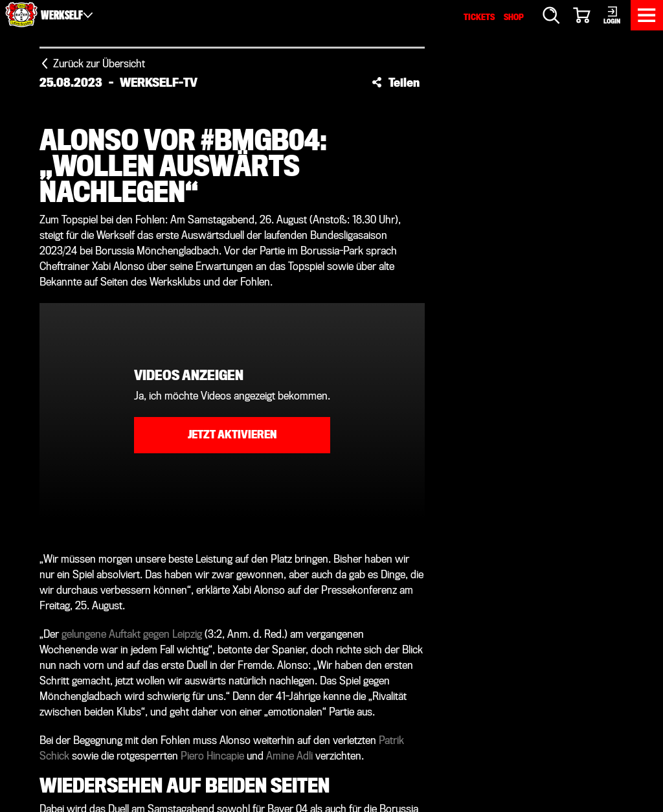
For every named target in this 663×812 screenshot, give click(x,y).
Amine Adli (289, 756)
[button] (396, 82)
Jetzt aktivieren (232, 435)
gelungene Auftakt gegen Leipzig (132, 634)
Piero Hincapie (212, 756)
